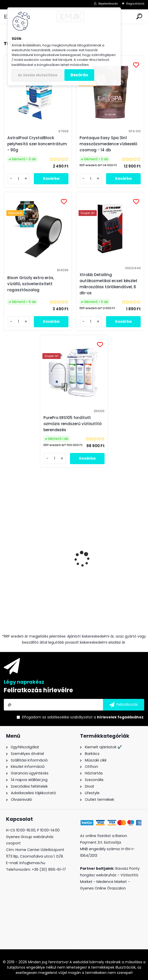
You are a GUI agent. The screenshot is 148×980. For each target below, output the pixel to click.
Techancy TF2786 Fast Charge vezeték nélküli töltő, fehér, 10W (109, 573)
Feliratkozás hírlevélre (38, 690)
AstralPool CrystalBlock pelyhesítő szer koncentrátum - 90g (37, 144)
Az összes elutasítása (38, 75)
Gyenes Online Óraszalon (103, 888)
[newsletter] (124, 705)
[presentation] (7, 555)
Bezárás (79, 75)
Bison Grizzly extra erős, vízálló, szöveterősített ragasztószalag (38, 574)
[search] (139, 17)
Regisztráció (135, 4)
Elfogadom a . (83, 717)
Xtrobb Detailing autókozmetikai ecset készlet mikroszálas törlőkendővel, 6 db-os (108, 284)
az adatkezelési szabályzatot (67, 717)
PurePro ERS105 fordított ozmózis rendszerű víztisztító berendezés (72, 424)
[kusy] (19, 611)
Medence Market (112, 882)
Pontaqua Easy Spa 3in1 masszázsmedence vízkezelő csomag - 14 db (108, 144)
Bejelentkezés (108, 4)
